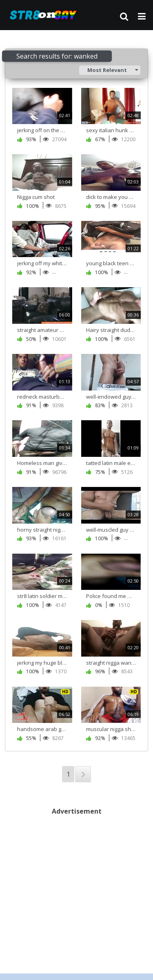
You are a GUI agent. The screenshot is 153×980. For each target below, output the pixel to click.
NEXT (83, 774)
